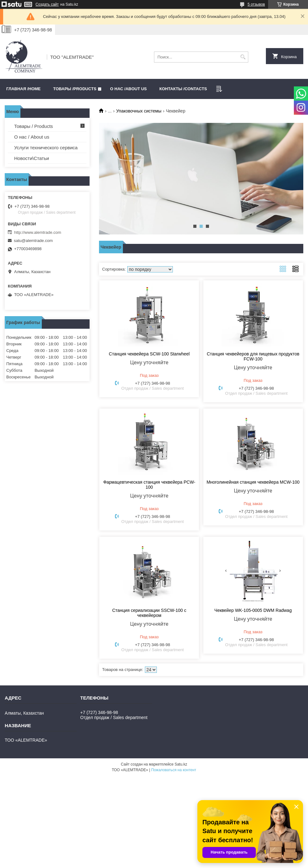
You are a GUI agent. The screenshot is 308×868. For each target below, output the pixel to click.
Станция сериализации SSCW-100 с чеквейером (149, 613)
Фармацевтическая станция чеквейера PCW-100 (149, 485)
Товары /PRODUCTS (75, 89)
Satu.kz (181, 764)
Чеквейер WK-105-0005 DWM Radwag (253, 610)
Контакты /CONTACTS (183, 89)
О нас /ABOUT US (128, 89)
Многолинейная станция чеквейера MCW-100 (253, 482)
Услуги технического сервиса (46, 148)
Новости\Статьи (32, 158)
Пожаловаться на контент (174, 770)
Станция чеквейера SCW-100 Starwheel (149, 354)
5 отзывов (256, 4)
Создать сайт (47, 4)
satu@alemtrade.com (33, 241)
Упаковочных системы (139, 111)
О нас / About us (32, 137)
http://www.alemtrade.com (38, 232)
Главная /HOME (23, 89)
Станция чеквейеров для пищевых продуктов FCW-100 (253, 356)
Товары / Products (33, 126)
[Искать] (243, 57)
